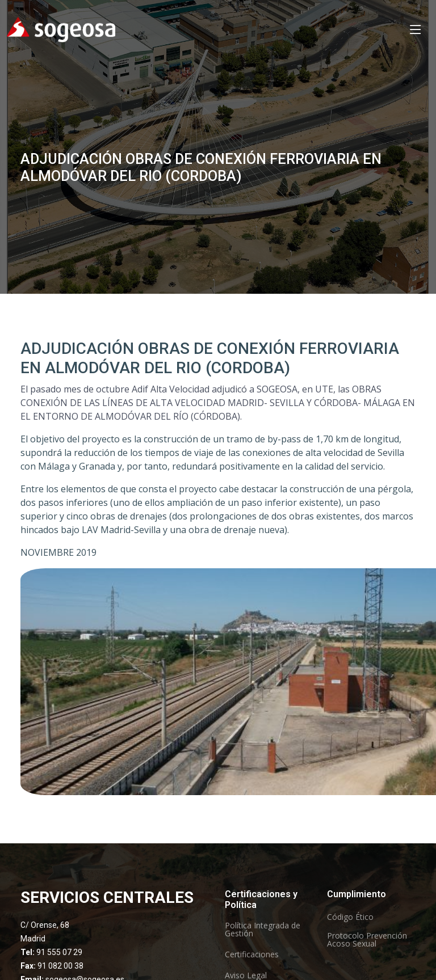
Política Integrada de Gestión (263, 930)
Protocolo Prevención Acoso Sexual (367, 940)
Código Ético (350, 917)
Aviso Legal (246, 975)
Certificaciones (252, 954)
